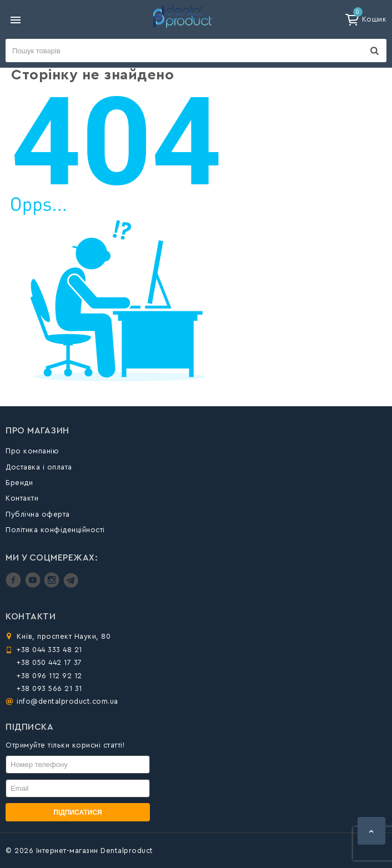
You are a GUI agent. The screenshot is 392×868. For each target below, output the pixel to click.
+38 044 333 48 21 (49, 650)
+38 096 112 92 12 (49, 676)
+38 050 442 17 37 (49, 662)
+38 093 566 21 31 (49, 688)
